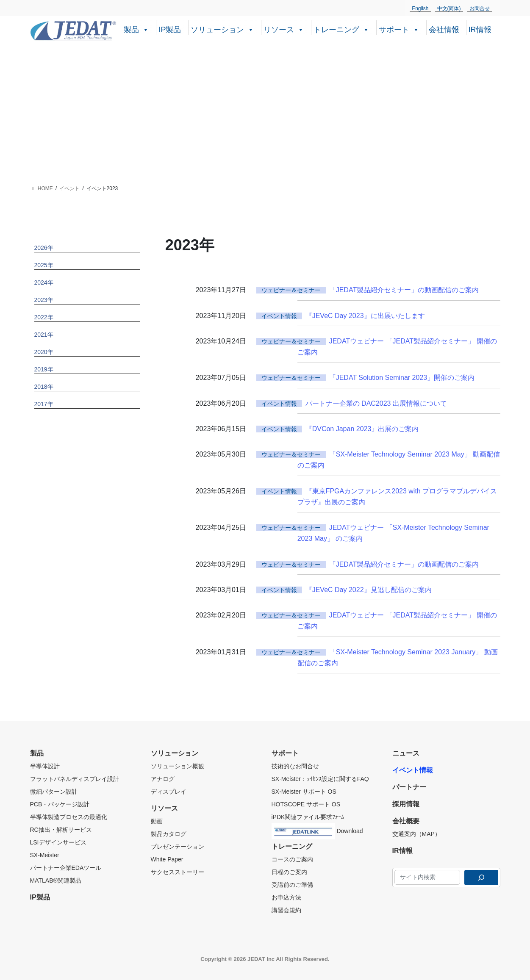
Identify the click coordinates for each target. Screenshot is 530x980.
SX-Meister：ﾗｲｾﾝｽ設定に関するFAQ (320, 779)
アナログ (163, 779)
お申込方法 (286, 897)
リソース (284, 29)
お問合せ (480, 8)
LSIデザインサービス (58, 842)
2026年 (44, 248)
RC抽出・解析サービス (61, 830)
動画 (157, 821)
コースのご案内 (292, 859)
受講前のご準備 (292, 885)
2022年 (44, 317)
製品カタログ (169, 834)
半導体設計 (45, 766)
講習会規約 (286, 910)
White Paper (167, 859)
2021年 (44, 335)
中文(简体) (449, 8)
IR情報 (480, 30)
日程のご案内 (289, 872)
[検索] (481, 878)
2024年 (44, 282)
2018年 (44, 387)
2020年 (44, 352)
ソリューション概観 (178, 766)
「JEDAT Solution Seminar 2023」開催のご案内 (402, 378)
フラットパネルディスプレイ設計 (75, 779)
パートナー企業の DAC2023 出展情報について (376, 403)
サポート (399, 29)
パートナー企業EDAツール (66, 868)
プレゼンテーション (178, 847)
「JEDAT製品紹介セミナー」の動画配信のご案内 (404, 290)
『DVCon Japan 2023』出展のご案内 (362, 429)
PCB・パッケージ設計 (60, 804)
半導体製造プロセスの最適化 (69, 817)
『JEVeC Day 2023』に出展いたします (365, 316)
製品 (136, 29)
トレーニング (341, 29)
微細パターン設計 (54, 792)
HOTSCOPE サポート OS (306, 804)
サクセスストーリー (178, 872)
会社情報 (444, 30)
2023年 (44, 300)
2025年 (44, 265)
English (420, 8)
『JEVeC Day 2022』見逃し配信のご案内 (369, 590)
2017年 (44, 404)
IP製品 (170, 30)
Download (317, 830)
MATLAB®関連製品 (56, 880)
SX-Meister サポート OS (304, 792)
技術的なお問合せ (295, 766)
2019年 (44, 369)
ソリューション (222, 29)
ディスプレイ (169, 792)
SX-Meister (45, 855)
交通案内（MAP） (416, 834)
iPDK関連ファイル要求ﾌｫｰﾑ (308, 817)
